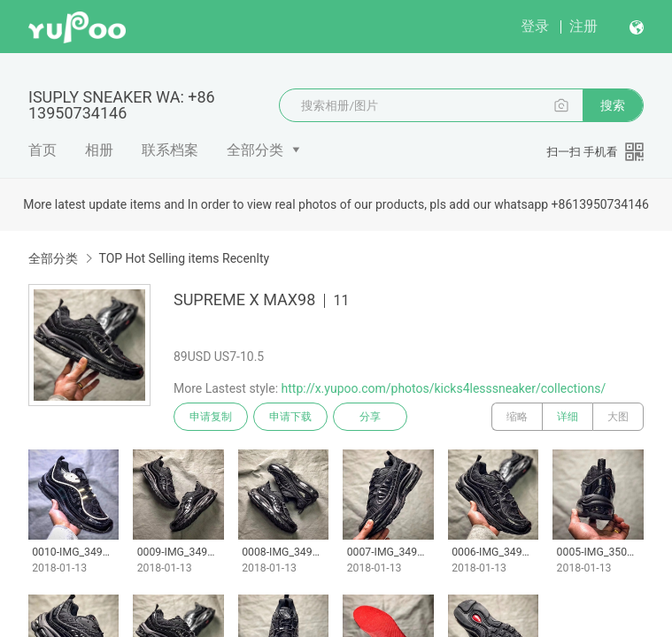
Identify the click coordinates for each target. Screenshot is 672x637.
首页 (42, 150)
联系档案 (170, 150)
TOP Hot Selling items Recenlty (184, 258)
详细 (568, 417)
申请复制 (211, 417)
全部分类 (255, 150)
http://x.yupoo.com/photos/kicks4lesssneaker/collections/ (444, 388)
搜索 (613, 105)
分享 (370, 417)
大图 (618, 417)
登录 (535, 26)
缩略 (517, 417)
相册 (99, 150)
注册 (583, 26)
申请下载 (290, 417)
